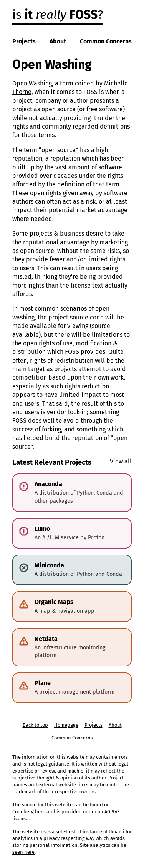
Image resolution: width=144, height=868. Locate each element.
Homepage (66, 725)
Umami (117, 832)
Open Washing (32, 83)
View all (121, 461)
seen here (23, 852)
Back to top (35, 725)
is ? (58, 15)
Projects (24, 41)
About (58, 41)
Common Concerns (106, 41)
